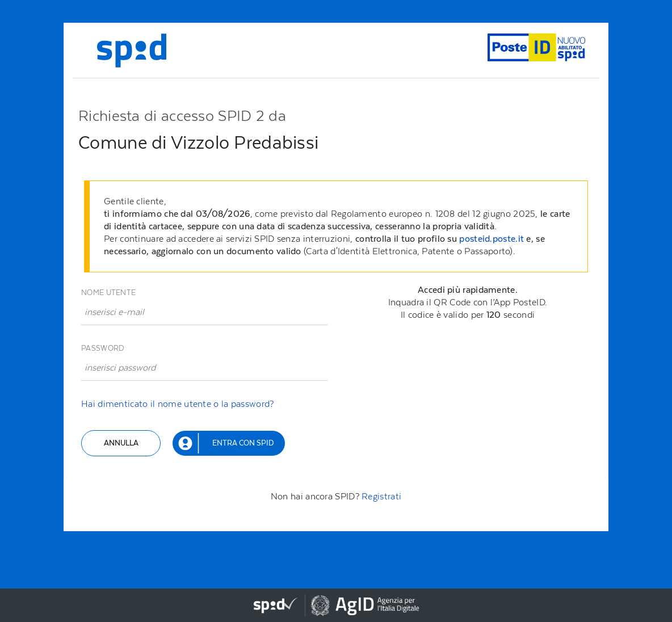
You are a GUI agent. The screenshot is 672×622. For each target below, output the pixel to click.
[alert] (339, 226)
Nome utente (108, 293)
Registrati (381, 496)
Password (102, 348)
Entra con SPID (243, 443)
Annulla (121, 443)
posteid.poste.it (492, 239)
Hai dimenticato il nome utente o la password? (178, 404)
